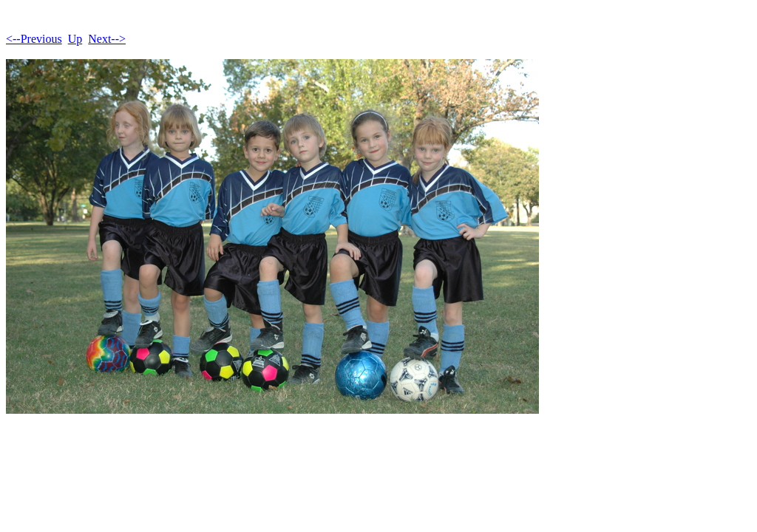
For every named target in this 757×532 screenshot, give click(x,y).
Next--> (107, 39)
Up (75, 39)
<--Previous (34, 39)
